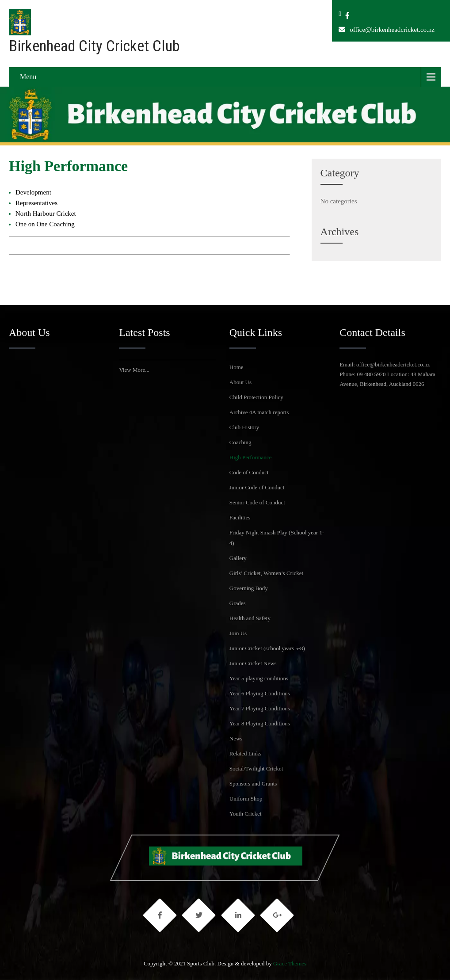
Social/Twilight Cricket (256, 768)
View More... (134, 370)
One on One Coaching (45, 224)
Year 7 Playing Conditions (260, 708)
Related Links (246, 753)
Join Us (238, 633)
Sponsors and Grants (253, 784)
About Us (240, 382)
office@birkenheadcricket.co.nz (392, 30)
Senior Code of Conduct (257, 502)
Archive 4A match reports (259, 412)
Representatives (36, 203)
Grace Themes (290, 963)
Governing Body (249, 588)
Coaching (240, 442)
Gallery (238, 558)
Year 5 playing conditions (259, 678)
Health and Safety (250, 618)
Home (236, 367)
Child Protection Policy (256, 397)
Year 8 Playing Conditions (260, 723)
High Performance (251, 457)
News (236, 738)
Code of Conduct (249, 472)
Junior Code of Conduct (257, 487)
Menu (28, 77)
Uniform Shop (246, 799)
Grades (238, 603)
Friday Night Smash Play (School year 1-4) (277, 538)
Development (33, 192)
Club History (244, 427)
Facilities (240, 517)
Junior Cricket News (253, 663)
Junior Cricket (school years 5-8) (267, 648)
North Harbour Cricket (46, 214)
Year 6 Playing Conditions (260, 693)
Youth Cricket (246, 814)
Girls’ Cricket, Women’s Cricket (266, 573)
